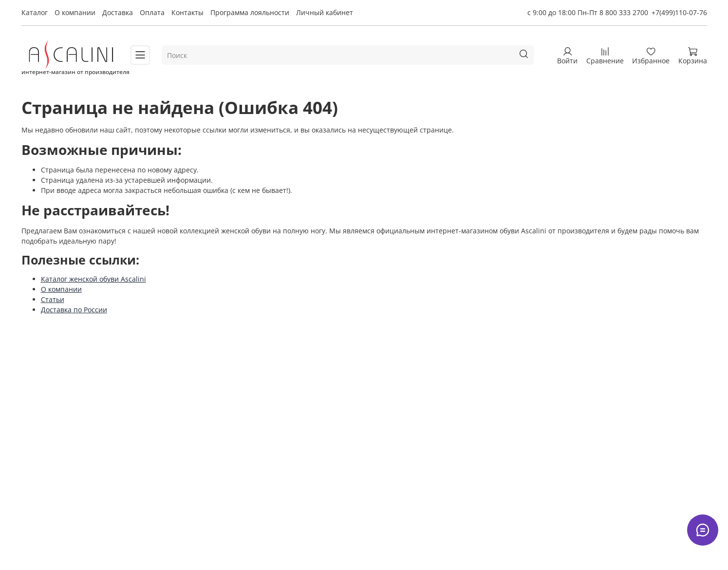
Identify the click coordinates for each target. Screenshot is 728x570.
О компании (75, 12)
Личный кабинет (325, 12)
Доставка (118, 12)
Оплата (152, 12)
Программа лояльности (250, 12)
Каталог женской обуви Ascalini (93, 279)
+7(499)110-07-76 (679, 12)
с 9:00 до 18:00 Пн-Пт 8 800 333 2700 (588, 12)
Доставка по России (74, 310)
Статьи (53, 299)
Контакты (187, 12)
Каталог (35, 12)
